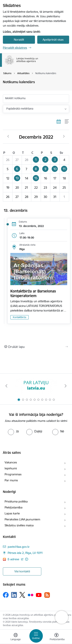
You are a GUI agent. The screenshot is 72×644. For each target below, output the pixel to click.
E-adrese (14, 559)
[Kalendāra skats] (59, 122)
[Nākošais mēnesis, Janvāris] (64, 137)
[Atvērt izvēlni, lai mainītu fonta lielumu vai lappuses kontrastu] (56, 637)
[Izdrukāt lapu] (36, 347)
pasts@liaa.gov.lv (19, 547)
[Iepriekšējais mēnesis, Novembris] (8, 137)
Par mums (11, 480)
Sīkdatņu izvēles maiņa (19, 525)
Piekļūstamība (14, 507)
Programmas (13, 474)
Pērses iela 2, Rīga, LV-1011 (25, 553)
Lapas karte (12, 513)
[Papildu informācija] (27, 559)
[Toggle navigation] (36, 636)
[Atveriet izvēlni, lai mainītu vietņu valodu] (16, 637)
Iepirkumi (11, 468)
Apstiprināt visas (53, 40)
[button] (36, 160)
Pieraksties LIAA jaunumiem (22, 519)
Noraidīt (19, 40)
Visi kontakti (22, 571)
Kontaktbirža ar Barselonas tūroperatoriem (33, 293)
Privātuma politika (16, 501)
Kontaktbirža (19, 317)
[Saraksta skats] (67, 122)
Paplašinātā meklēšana (20, 109)
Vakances (11, 462)
